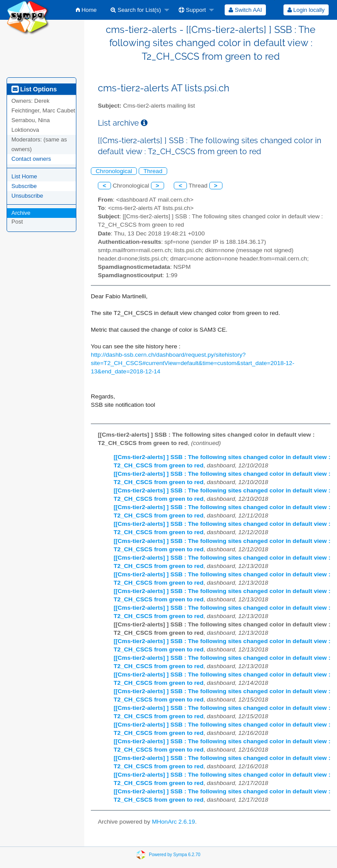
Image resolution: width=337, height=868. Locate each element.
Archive (21, 213)
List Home (24, 176)
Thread (153, 171)
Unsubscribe (27, 196)
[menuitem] (86, 10)
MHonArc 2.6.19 (173, 822)
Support (192, 10)
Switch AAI (245, 10)
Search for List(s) (136, 10)
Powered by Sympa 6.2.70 (174, 855)
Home (86, 10)
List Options (34, 89)
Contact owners (31, 159)
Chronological (114, 171)
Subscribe (24, 186)
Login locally (306, 10)
